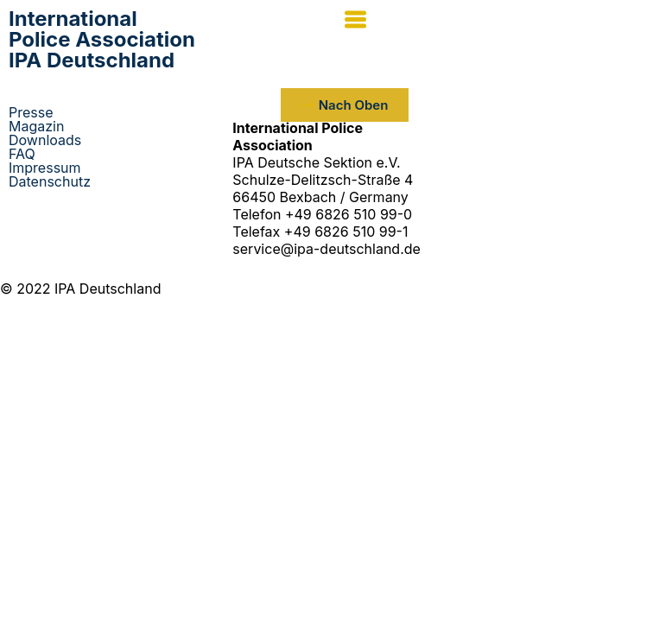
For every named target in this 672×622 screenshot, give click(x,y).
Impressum (45, 168)
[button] (504, 22)
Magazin (36, 126)
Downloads (45, 140)
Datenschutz (50, 181)
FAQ (22, 154)
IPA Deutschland (102, 39)
